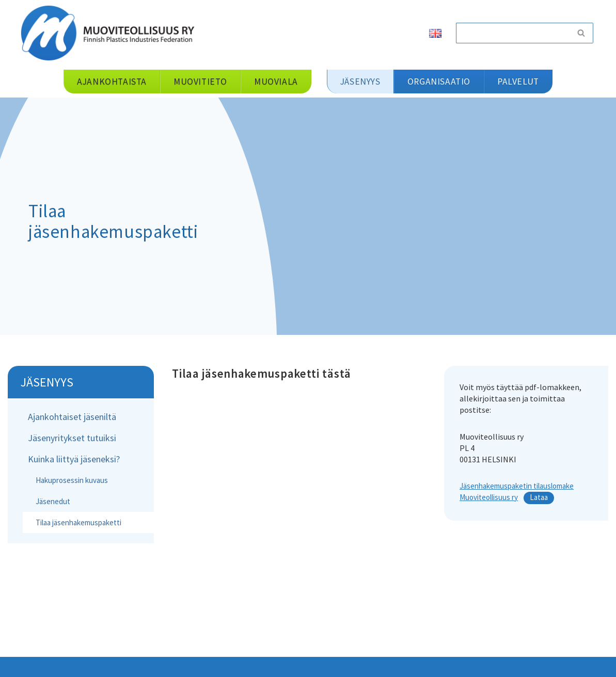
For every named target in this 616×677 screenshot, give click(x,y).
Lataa (539, 497)
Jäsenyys (47, 382)
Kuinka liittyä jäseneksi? (74, 459)
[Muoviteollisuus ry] (111, 33)
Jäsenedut (53, 501)
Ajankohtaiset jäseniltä (72, 417)
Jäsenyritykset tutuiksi (72, 438)
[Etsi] (513, 33)
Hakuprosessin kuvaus (72, 480)
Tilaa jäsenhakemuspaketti (78, 522)
